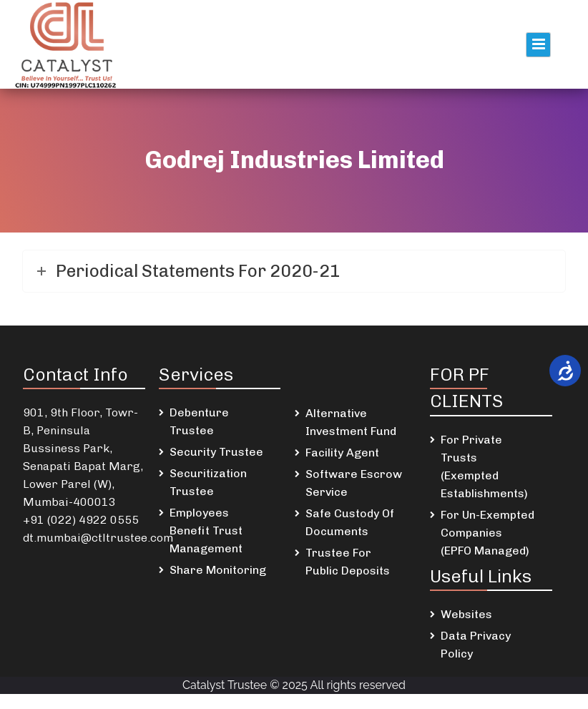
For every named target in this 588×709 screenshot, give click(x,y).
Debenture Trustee (199, 421)
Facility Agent (342, 453)
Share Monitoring (218, 570)
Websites (466, 614)
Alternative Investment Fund (351, 422)
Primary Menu (538, 45)
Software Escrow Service (354, 483)
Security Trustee (216, 452)
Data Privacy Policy (476, 645)
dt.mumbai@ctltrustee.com (98, 538)
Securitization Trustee (208, 482)
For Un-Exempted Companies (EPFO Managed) (487, 533)
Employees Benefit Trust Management (206, 530)
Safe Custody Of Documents (350, 522)
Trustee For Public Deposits (348, 562)
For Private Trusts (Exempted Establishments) (484, 466)
